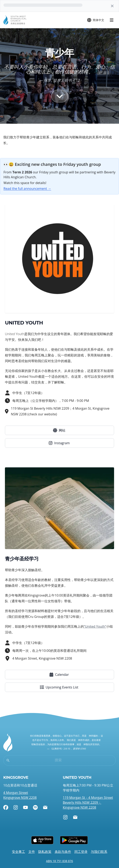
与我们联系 (99, 852)
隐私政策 (45, 852)
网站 (59, 430)
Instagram (59, 443)
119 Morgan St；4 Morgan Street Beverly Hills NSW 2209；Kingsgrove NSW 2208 (88, 802)
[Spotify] (35, 807)
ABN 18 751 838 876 (59, 861)
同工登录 (81, 852)
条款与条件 (63, 852)
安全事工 (18, 852)
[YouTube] (25, 807)
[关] (112, 6)
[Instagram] (16, 807)
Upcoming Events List (59, 687)
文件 (32, 852)
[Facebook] (6, 807)
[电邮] (45, 807)
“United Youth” (95, 626)
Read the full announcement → (27, 189)
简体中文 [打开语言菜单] (96, 20)
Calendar (59, 675)
